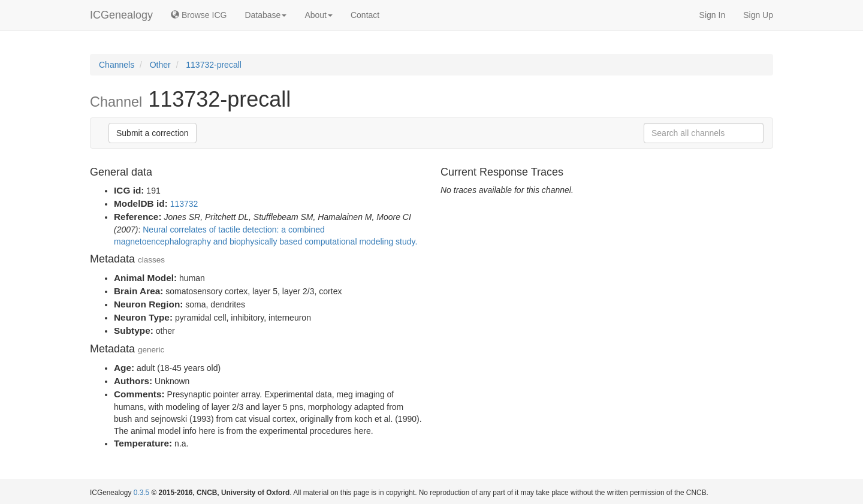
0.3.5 (141, 493)
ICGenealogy (121, 15)
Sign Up (758, 15)
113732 (184, 204)
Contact (365, 15)
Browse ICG (199, 15)
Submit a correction (153, 133)
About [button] (319, 15)
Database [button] (265, 15)
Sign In (713, 15)
